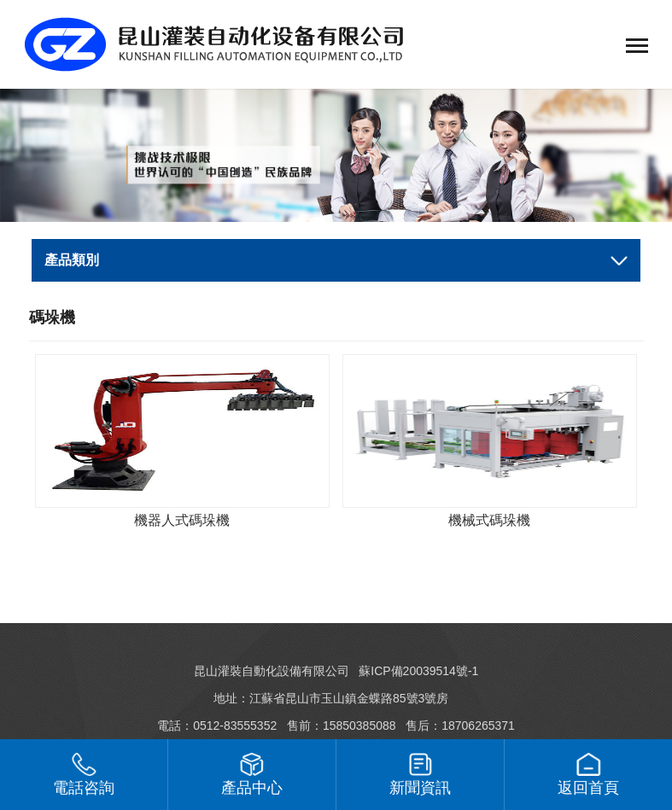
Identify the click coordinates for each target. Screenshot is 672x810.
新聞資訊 (420, 775)
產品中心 (252, 775)
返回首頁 (588, 775)
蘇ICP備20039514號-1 (418, 671)
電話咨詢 (84, 775)
